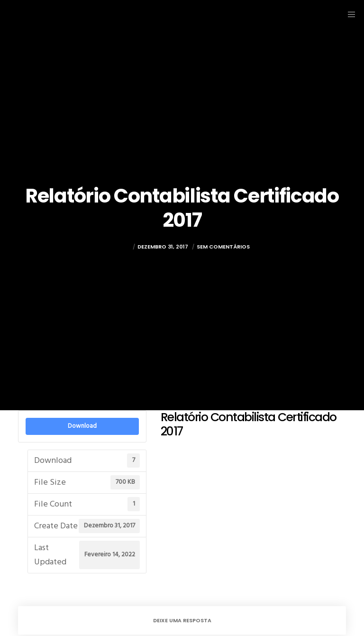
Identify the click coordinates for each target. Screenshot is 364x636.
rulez (123, 247)
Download (82, 426)
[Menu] (348, 14)
